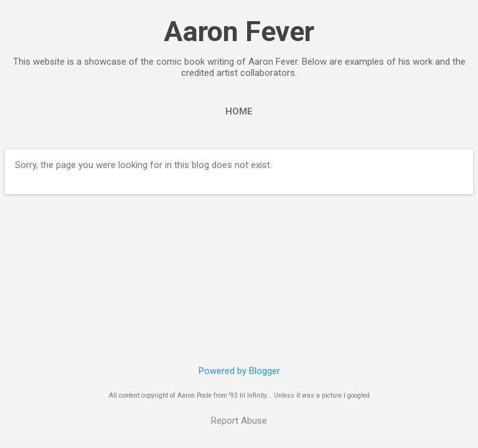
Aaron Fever (239, 31)
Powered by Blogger (239, 371)
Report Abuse (239, 421)
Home (239, 111)
